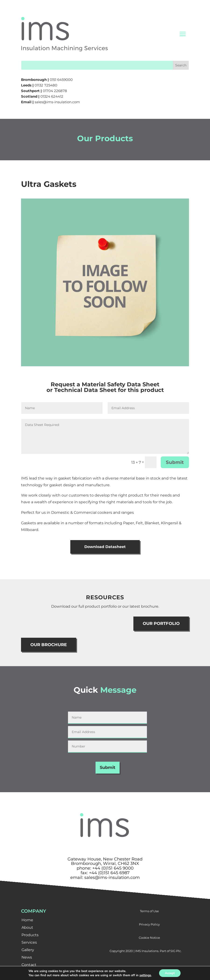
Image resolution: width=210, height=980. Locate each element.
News (27, 958)
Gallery (28, 951)
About (27, 928)
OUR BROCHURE (49, 645)
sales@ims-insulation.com (57, 102)
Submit (175, 462)
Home (27, 921)
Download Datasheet (105, 547)
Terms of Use (149, 912)
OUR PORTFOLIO (161, 624)
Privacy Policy (149, 925)
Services (29, 943)
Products (30, 936)
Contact (29, 965)
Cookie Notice (149, 938)
